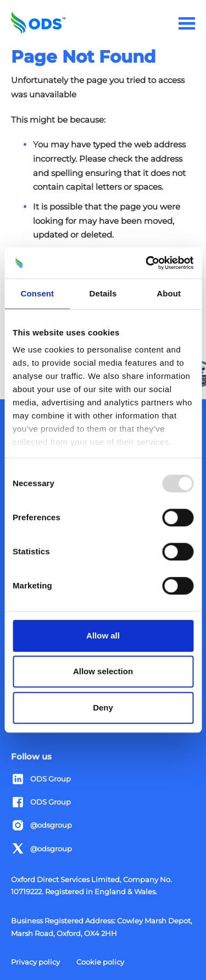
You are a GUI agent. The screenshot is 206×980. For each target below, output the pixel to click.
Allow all (103, 635)
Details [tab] (103, 293)
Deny (103, 708)
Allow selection (103, 671)
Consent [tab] (37, 293)
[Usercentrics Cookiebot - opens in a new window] (147, 263)
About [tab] (169, 293)
